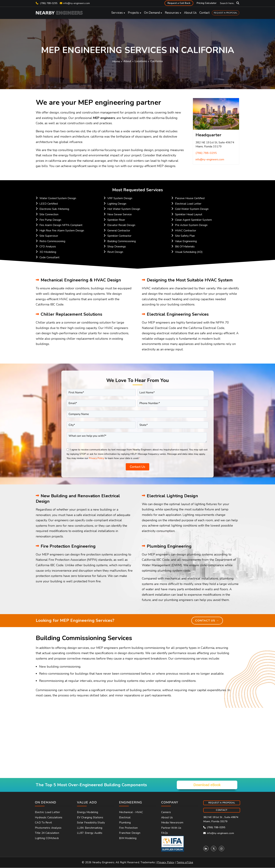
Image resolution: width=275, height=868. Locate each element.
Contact (204, 13)
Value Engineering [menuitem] (186, 241)
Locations (141, 61)
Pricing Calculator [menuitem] (207, 3)
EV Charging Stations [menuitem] (90, 818)
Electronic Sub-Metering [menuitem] (54, 209)
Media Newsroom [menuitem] (172, 823)
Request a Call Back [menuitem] (179, 3)
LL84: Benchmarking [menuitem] (90, 828)
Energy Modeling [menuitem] (88, 813)
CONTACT (222, 811)
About (127, 61)
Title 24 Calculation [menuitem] (47, 834)
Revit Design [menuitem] (115, 252)
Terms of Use (185, 863)
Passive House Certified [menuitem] (190, 198)
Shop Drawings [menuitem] (117, 247)
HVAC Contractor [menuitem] (186, 231)
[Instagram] (222, 849)
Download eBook (207, 786)
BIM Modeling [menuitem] (128, 839)
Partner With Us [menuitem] (171, 828)
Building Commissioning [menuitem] (122, 241)
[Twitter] (214, 849)
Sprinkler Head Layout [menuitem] (189, 214)
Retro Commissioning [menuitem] (52, 241)
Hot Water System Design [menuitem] (124, 209)
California (157, 61)
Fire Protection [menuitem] (128, 828)
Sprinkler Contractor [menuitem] (119, 236)
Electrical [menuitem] (125, 818)
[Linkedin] (206, 849)
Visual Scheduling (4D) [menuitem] (189, 252)
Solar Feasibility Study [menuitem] (91, 823)
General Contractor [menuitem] (119, 231)
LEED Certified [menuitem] (49, 204)
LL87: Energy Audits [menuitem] (90, 834)
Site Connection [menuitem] (49, 214)
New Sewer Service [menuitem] (120, 214)
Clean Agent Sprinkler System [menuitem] (193, 220)
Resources (172, 13)
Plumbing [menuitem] (125, 823)
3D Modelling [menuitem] (48, 252)
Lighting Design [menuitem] (117, 204)
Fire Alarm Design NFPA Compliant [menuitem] (61, 225)
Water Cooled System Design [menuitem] (58, 198)
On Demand (152, 13)
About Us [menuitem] (167, 818)
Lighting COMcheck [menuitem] (47, 839)
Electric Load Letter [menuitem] (47, 813)
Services (117, 13)
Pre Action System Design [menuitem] (191, 225)
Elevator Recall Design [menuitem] (121, 225)
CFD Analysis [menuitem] (48, 247)
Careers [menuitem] (166, 813)
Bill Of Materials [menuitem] (185, 247)
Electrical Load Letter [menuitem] (188, 204)
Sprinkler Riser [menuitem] (116, 220)
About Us (190, 13)
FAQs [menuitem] (165, 834)
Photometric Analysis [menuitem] (48, 828)
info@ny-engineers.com (77, 3)
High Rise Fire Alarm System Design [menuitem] (62, 231)
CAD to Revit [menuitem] (43, 823)
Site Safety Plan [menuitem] (185, 236)
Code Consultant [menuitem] (49, 257)
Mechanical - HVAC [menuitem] (131, 813)
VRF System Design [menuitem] (120, 198)
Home (116, 61)
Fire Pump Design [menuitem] (50, 220)
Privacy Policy (97, 458)
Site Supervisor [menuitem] (49, 236)
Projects (133, 13)
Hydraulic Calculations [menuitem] (49, 818)
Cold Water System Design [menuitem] (192, 209)
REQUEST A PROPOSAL (226, 13)
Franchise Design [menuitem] (130, 834)
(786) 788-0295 (47, 3)
